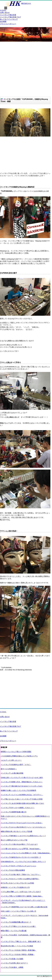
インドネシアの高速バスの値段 (12, 959)
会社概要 (3, 21)
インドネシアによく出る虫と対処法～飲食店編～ (18, 950)
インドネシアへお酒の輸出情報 (12, 773)
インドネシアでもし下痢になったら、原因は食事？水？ (21, 941)
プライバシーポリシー (8, 24)
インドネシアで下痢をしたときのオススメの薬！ (18, 926)
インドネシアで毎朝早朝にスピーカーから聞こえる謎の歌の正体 (24, 907)
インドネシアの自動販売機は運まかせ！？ (16, 922)
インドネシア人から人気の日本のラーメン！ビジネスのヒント (23, 827)
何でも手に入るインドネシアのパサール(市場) (17, 883)
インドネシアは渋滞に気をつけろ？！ (14, 963)
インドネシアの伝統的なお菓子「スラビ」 (16, 765)
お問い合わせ (5, 12)
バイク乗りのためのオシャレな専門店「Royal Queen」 (21, 849)
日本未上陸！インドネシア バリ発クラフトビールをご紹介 (22, 778)
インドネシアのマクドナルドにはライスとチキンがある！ (22, 823)
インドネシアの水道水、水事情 (12, 967)
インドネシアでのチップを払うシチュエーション (18, 866)
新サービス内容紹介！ (9, 769)
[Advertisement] (26, 69)
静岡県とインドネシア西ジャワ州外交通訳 (16, 752)
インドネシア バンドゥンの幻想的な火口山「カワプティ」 (22, 795)
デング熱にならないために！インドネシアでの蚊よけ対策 (22, 799)
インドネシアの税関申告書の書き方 (14, 812)
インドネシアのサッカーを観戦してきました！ (18, 808)
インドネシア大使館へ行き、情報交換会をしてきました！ (22, 782)
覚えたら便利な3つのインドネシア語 (14, 840)
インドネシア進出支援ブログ (10, 17)
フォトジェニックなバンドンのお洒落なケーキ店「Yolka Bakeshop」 (26, 853)
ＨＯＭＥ (3, 10)
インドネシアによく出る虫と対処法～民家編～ (18, 954)
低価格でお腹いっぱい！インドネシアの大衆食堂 (18, 790)
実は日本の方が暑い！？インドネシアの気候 (17, 946)
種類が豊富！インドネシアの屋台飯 (14, 931)
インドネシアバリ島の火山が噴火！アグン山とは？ (19, 844)
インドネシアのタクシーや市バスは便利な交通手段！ (20, 879)
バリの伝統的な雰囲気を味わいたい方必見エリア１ (19, 756)
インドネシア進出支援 (8, 15)
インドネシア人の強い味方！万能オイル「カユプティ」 (21, 874)
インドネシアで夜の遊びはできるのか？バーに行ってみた (22, 786)
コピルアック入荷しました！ (11, 760)
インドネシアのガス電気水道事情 (13, 870)
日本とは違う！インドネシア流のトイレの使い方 (18, 911)
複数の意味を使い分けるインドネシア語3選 (16, 831)
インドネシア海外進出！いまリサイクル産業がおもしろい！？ (23, 836)
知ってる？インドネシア (9, 19)
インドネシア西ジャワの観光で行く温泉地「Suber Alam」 (22, 896)
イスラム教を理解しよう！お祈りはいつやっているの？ (21, 892)
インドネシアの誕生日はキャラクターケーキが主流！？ (21, 857)
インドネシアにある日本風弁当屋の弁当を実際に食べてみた (22, 803)
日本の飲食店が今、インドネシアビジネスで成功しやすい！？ (23, 862)
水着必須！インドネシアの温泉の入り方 (15, 887)
